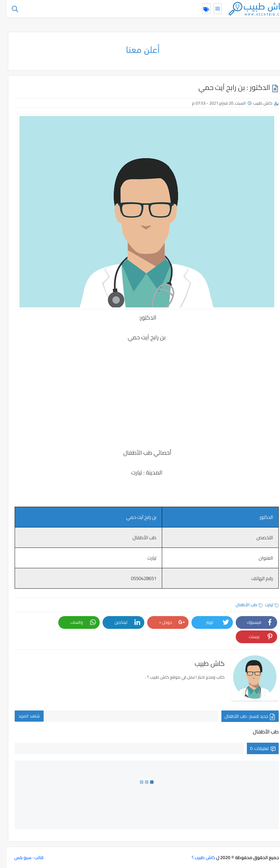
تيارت (265, 605)
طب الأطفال (243, 605)
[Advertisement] (140, 400)
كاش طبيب (256, 103)
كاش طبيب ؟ (197, 857)
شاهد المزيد (22, 716)
